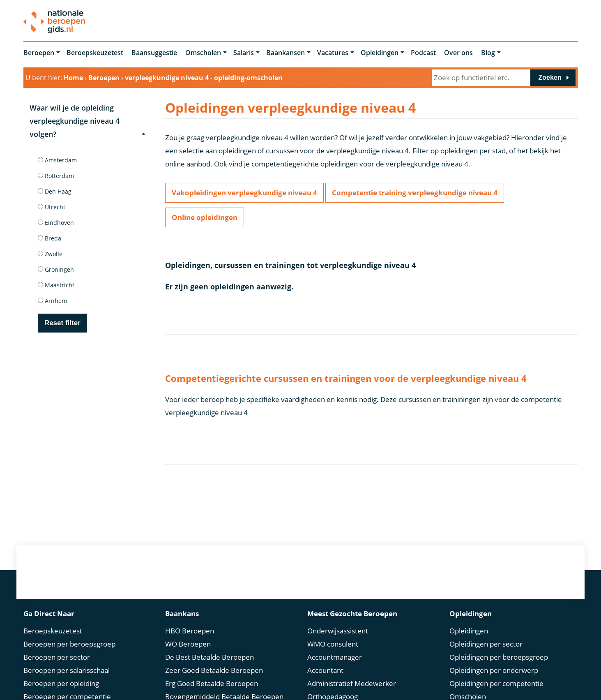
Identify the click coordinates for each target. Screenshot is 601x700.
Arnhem (52, 301)
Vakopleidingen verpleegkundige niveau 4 (244, 193)
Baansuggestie (154, 53)
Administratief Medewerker (352, 683)
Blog (488, 53)
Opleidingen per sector (486, 643)
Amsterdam (57, 160)
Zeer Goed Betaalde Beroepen (214, 669)
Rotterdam (56, 176)
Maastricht (56, 285)
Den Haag (55, 191)
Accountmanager (335, 656)
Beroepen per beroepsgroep (69, 643)
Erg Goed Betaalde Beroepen (212, 683)
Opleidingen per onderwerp (494, 669)
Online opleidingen (205, 217)
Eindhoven (56, 223)
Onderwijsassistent (338, 630)
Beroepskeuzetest (95, 53)
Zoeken (550, 77)
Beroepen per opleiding (61, 683)
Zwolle (50, 254)
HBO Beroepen (190, 630)
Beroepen (39, 53)
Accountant (325, 669)
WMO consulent (333, 643)
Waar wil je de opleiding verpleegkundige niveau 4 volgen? (88, 121)
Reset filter (62, 323)
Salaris (244, 53)
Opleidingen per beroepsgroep (499, 656)
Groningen (56, 269)
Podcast (423, 53)
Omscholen (203, 53)
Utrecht (52, 207)
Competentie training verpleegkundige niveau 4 (415, 193)
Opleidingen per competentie (496, 683)
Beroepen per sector (57, 656)
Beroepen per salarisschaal (67, 669)
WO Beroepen (188, 643)
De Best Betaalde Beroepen (210, 656)
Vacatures (333, 53)
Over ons (458, 53)
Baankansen (286, 53)
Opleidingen (380, 53)
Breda (50, 238)
